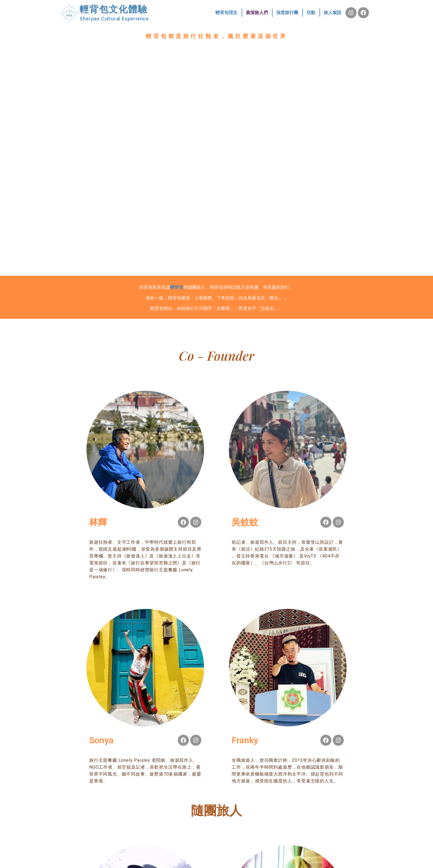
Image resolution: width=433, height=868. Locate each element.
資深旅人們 (257, 13)
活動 (311, 13)
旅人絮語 (332, 13)
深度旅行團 (287, 13)
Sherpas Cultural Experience (114, 19)
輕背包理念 (226, 13)
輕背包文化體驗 (113, 9)
